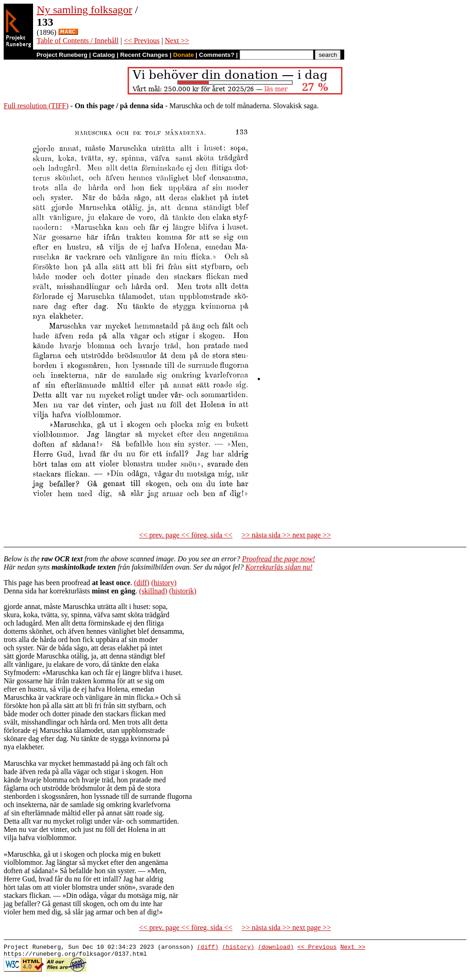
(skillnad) (153, 591)
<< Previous (142, 41)
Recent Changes (144, 55)
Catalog (104, 55)
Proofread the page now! (278, 559)
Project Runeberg (62, 55)
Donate (183, 55)
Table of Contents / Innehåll (78, 41)
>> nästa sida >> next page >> (286, 535)
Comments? (217, 55)
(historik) (183, 591)
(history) (164, 583)
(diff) (142, 583)
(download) (276, 948)
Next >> (177, 41)
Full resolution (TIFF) (36, 106)
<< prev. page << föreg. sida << (186, 535)
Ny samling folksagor (84, 10)
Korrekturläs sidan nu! (279, 567)
